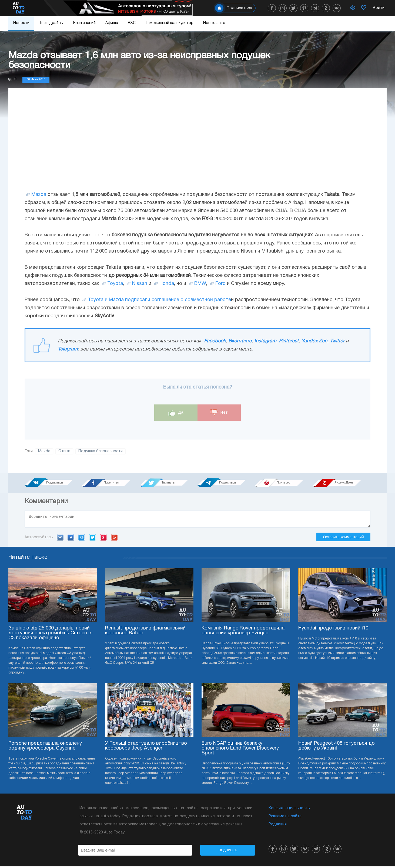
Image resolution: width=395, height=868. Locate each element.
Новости (21, 23)
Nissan (140, 284)
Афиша (112, 23)
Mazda (39, 195)
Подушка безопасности (101, 451)
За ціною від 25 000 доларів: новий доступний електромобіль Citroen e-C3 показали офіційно (51, 635)
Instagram (265, 341)
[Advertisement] (197, 145)
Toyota (115, 284)
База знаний (84, 23)
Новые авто (214, 23)
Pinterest (289, 341)
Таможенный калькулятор (169, 23)
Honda (167, 284)
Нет (219, 413)
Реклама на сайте (285, 818)
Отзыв (64, 451)
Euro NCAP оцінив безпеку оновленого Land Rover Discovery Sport (240, 750)
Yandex (103, 539)
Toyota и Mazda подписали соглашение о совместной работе (159, 300)
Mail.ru (82, 539)
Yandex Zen (314, 341)
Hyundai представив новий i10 (333, 630)
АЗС (132, 23)
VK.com (60, 539)
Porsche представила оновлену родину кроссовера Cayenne (45, 748)
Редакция (278, 826)
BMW (200, 284)
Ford (220, 284)
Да (176, 413)
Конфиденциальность (289, 810)
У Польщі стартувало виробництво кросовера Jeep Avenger (146, 748)
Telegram (68, 349)
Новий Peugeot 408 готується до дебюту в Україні (337, 748)
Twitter (337, 341)
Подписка (228, 852)
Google (114, 539)
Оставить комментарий (343, 539)
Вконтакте (240, 341)
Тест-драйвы (51, 23)
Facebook (215, 341)
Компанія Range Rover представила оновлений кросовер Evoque (243, 632)
